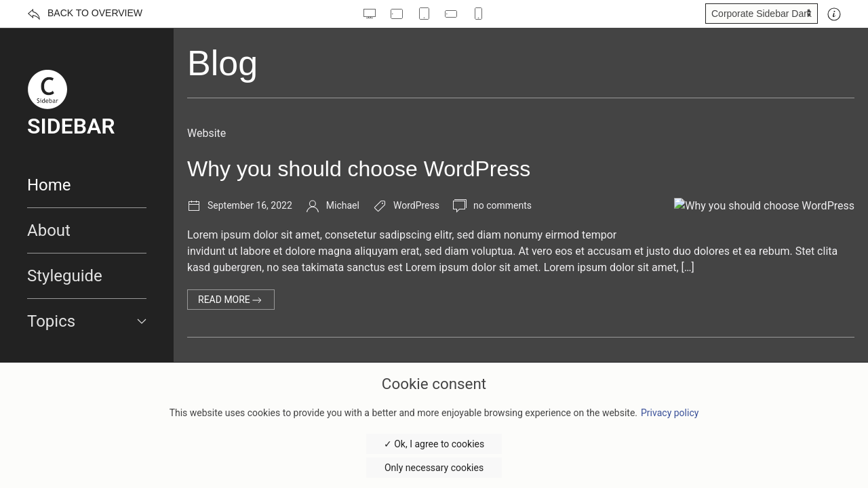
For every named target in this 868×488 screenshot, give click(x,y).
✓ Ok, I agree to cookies (434, 444)
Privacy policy (670, 413)
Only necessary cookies (434, 468)
